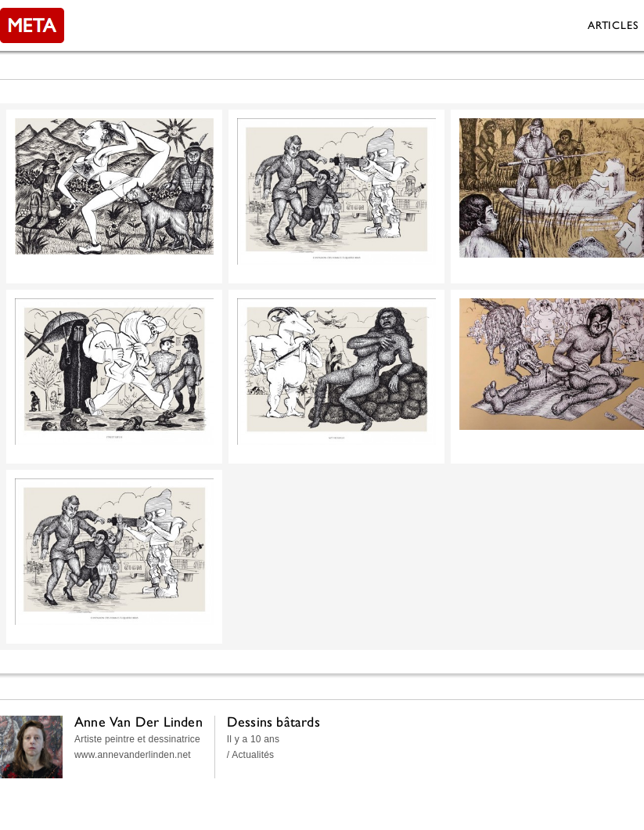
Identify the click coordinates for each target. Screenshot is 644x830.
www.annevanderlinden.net (133, 755)
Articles (613, 25)
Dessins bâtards (273, 722)
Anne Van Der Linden (139, 722)
